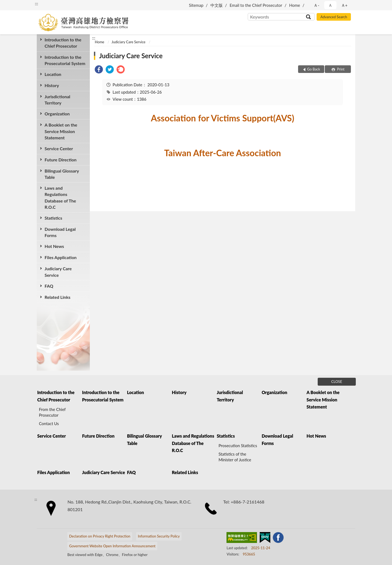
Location (53, 74)
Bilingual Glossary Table (62, 174)
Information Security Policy (159, 536)
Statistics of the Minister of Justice (235, 457)
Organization (57, 114)
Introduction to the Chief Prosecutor (63, 43)
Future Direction (61, 160)
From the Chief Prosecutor (52, 412)
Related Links (58, 297)
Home (295, 5)
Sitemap (196, 5)
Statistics (53, 218)
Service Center (59, 148)
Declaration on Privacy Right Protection (100, 536)
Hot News (54, 246)
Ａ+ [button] (344, 5)
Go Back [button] (314, 69)
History (52, 85)
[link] (99, 70)
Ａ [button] (330, 5)
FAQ (49, 286)
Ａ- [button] (316, 5)
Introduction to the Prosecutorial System (65, 60)
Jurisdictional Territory (57, 100)
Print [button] (340, 69)
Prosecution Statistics (238, 446)
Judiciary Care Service (58, 272)
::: (36, 3)
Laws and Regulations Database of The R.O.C (60, 197)
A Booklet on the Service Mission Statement (61, 131)
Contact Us (49, 423)
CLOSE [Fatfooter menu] (337, 382)
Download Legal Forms (60, 232)
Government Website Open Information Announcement (112, 546)
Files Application (61, 257)
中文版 (217, 5)
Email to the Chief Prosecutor (256, 5)
